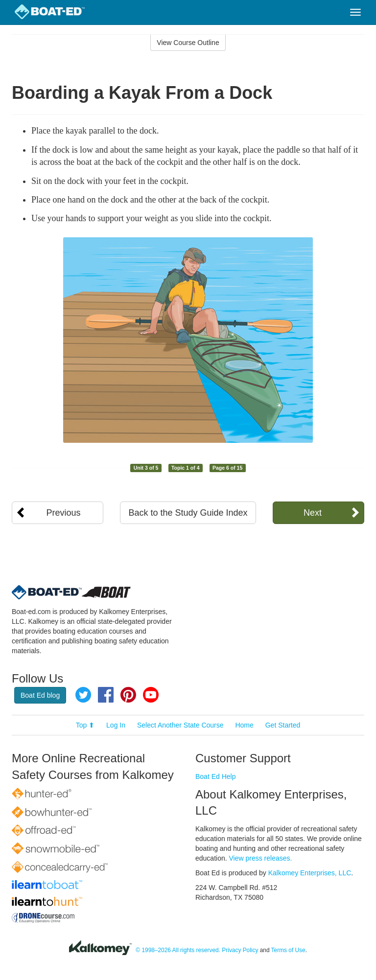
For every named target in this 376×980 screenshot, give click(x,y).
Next (313, 513)
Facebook (106, 695)
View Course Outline (188, 43)
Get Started (283, 725)
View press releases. (261, 858)
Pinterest (128, 695)
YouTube (151, 695)
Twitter (83, 695)
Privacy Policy (240, 950)
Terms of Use (288, 950)
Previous (64, 513)
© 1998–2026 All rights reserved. (178, 950)
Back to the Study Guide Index (188, 513)
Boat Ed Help (216, 776)
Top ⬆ (85, 725)
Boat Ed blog (40, 695)
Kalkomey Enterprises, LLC (310, 873)
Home (244, 725)
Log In (116, 725)
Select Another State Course (180, 725)
